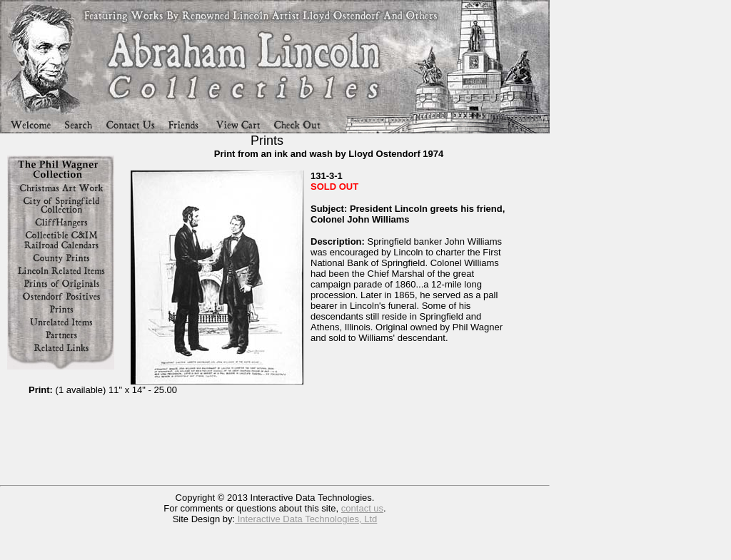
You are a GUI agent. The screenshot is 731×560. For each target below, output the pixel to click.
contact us (362, 508)
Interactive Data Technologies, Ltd (306, 519)
